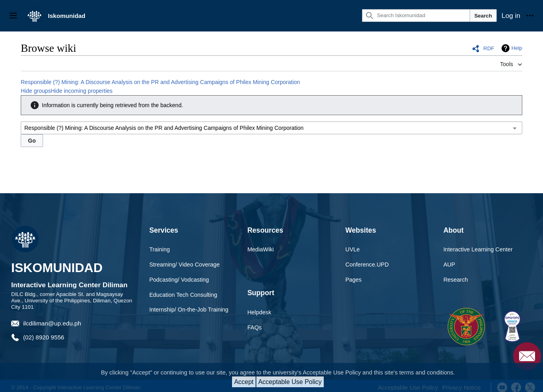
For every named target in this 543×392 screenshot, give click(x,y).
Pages (353, 280)
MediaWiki (260, 249)
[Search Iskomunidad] (416, 16)
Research (456, 280)
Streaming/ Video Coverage (185, 265)
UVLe (352, 249)
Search (483, 16)
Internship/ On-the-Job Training (189, 310)
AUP (449, 265)
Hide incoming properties (82, 91)
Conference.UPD (367, 265)
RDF (489, 48)
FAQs (254, 327)
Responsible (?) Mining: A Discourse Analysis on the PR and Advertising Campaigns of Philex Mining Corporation (160, 82)
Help (517, 48)
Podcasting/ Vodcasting (179, 280)
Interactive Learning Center (478, 249)
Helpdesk (259, 312)
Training (160, 249)
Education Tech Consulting (183, 295)
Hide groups (36, 91)
